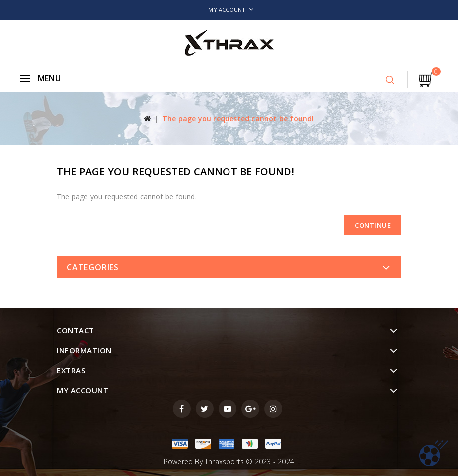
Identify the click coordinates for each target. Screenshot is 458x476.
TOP (434, 453)
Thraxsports (224, 461)
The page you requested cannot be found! (238, 118)
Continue (373, 225)
